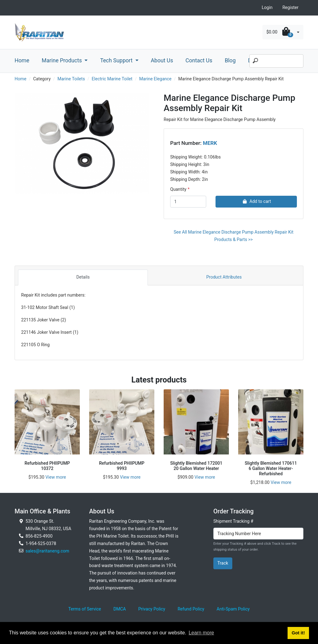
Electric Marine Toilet (112, 79)
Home (22, 60)
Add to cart (256, 201)
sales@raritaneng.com (47, 551)
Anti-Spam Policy (233, 609)
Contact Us (199, 60)
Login (267, 7)
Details (83, 277)
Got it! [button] (298, 633)
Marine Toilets (71, 79)
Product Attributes (224, 277)
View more (56, 477)
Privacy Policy (152, 609)
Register (290, 7)
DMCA (120, 609)
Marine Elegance (155, 79)
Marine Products (62, 60)
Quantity (178, 189)
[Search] (276, 61)
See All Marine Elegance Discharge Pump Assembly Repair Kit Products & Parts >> (234, 236)
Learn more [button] (201, 633)
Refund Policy (191, 609)
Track (223, 563)
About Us (162, 60)
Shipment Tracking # (233, 521)
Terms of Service (85, 609)
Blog (230, 60)
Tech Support (117, 60)
